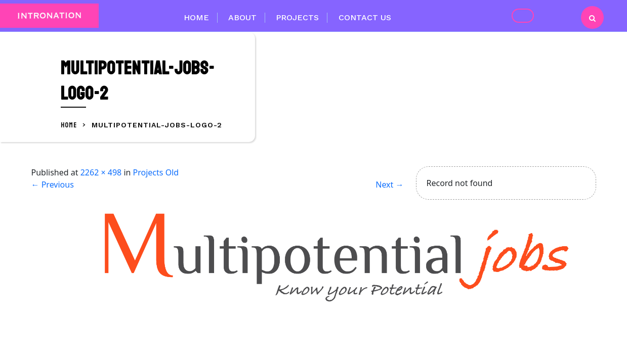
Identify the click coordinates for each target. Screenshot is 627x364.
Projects (297, 17)
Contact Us (365, 17)
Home (196, 17)
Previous (53, 185)
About (242, 17)
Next (389, 185)
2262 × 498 (101, 172)
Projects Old (156, 172)
